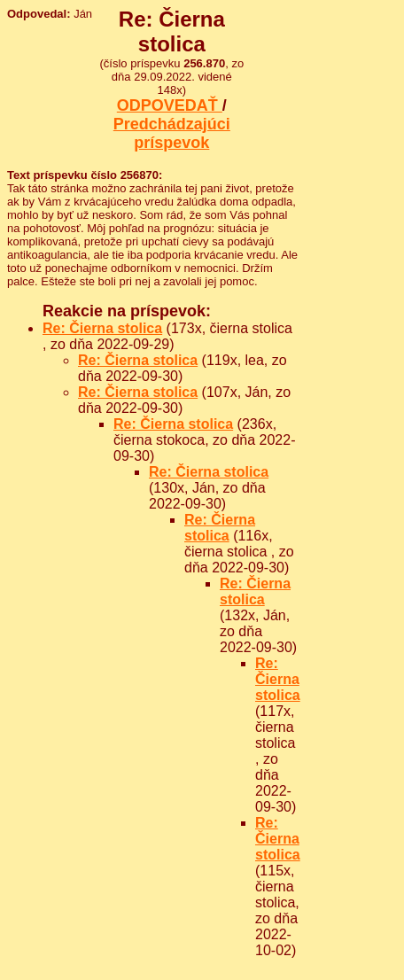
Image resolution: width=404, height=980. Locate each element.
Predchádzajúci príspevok (172, 133)
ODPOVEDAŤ (170, 105)
